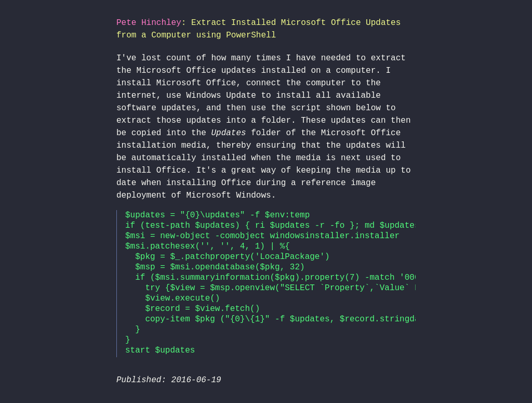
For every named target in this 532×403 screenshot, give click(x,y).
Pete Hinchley (149, 23)
